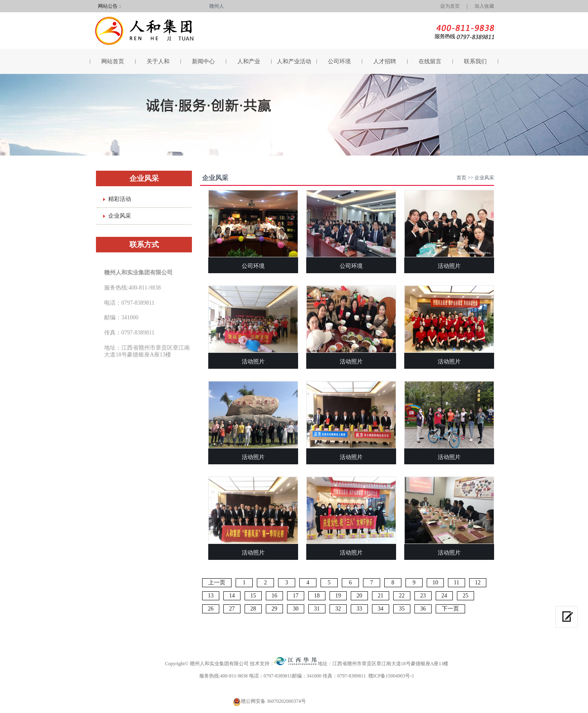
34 (381, 609)
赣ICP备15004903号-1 (391, 676)
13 (211, 596)
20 (359, 596)
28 (253, 609)
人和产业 (249, 61)
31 (317, 609)
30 (296, 609)
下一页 (450, 609)
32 (338, 609)
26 (211, 609)
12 (478, 583)
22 (402, 596)
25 (465, 596)
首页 (461, 178)
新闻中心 (203, 61)
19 (338, 596)
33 (359, 609)
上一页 (217, 583)
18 (317, 596)
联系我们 (475, 61)
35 (402, 609)
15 (253, 596)
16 (274, 596)
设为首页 (448, 6)
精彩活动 (120, 199)
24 (444, 596)
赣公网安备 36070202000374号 (273, 701)
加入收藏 (484, 6)
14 (232, 596)
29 (274, 609)
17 (296, 596)
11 (456, 583)
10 (435, 583)
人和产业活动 (294, 61)
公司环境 (339, 61)
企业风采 (120, 216)
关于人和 (158, 61)
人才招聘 (385, 61)
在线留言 (430, 61)
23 (423, 596)
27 (232, 609)
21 (381, 596)
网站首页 (113, 61)
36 (423, 609)
